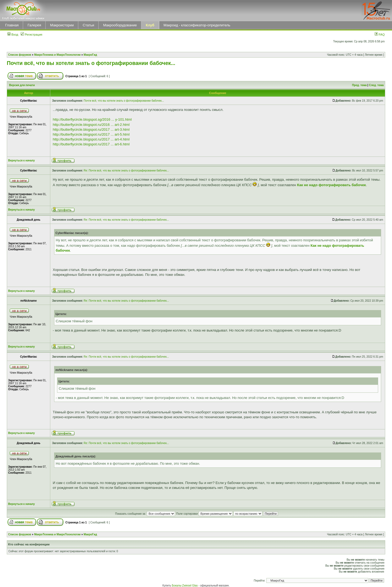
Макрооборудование (120, 25)
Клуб (150, 25)
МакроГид (90, 55)
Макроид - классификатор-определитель (197, 25)
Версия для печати (22, 85)
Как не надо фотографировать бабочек (332, 185)
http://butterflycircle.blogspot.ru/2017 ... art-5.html (91, 134)
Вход (13, 35)
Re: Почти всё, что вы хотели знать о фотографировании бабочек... (126, 171)
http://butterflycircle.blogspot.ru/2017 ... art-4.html (91, 139)
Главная (12, 25)
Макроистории (62, 25)
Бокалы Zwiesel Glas (185, 586)
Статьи (88, 25)
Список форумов (20, 55)
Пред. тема (359, 85)
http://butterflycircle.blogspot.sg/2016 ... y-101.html (92, 119)
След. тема (376, 85)
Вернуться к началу (21, 160)
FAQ (380, 35)
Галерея (34, 25)
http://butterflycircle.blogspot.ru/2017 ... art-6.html (91, 144)
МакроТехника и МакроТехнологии (57, 55)
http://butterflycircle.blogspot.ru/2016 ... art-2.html (91, 125)
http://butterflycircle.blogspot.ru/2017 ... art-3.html (91, 129)
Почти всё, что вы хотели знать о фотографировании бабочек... (91, 63)
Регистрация (31, 35)
